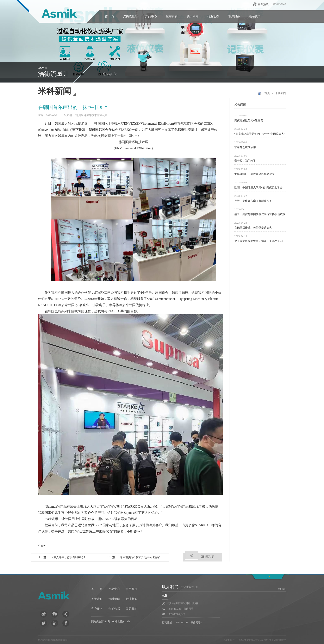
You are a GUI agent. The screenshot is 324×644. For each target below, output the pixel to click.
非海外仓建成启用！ (246, 147)
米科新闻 (110, 74)
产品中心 (151, 16)
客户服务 (234, 16)
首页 (267, 93)
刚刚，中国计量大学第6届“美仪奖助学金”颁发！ (259, 188)
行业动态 (213, 16)
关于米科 (193, 16)
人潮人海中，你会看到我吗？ (68, 557)
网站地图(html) (101, 621)
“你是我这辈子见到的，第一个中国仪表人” (260, 134)
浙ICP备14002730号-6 (249, 640)
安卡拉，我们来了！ (246, 161)
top (267, 577)
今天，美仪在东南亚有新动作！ (253, 201)
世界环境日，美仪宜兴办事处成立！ (256, 174)
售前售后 (114, 609)
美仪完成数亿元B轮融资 (249, 120)
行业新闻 (132, 599)
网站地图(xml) (121, 621)
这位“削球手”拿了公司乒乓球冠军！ (141, 557)
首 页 (110, 16)
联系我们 (255, 16)
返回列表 (208, 556)
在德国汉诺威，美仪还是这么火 (253, 228)
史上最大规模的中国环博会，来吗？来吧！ (260, 241)
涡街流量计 (130, 16)
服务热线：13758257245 (272, 4)
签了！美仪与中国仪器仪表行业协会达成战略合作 (260, 215)
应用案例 (172, 16)
